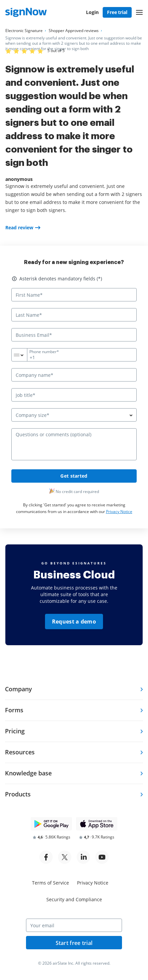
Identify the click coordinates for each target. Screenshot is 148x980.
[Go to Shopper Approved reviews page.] (74, 31)
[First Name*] (74, 295)
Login (92, 12)
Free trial (117, 12)
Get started (74, 476)
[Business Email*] (74, 335)
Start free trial (74, 943)
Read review (19, 227)
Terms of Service (50, 883)
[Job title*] (74, 395)
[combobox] (23, 355)
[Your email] (74, 925)
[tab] (74, 689)
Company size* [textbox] (32, 415)
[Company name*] (74, 375)
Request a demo (74, 622)
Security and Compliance (74, 899)
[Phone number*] (74, 355)
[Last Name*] (74, 315)
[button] (139, 12)
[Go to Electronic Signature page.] (24, 31)
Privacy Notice (119, 512)
